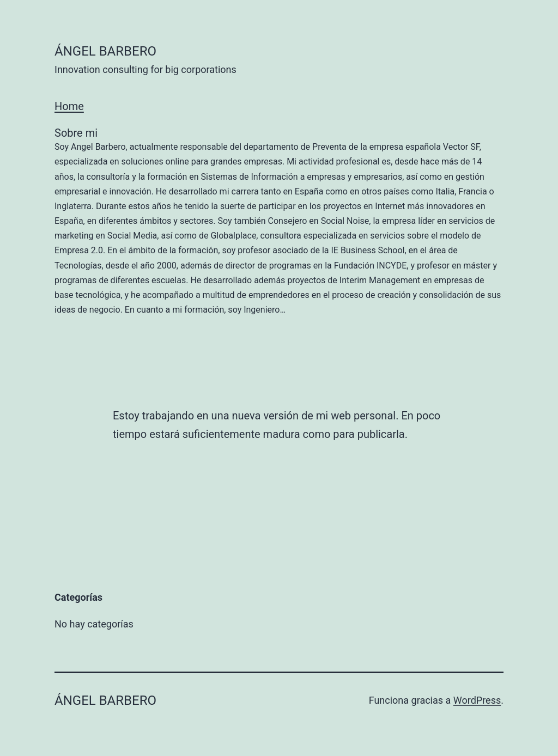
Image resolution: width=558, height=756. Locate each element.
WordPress (477, 700)
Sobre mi (279, 222)
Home (69, 106)
